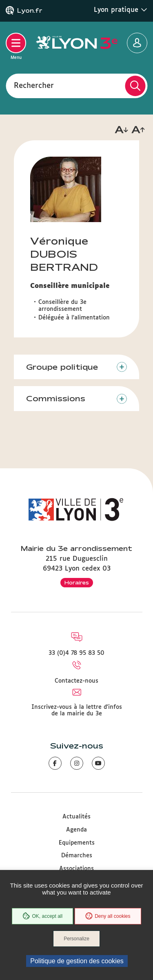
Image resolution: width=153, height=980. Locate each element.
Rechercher (34, 85)
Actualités (76, 817)
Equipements (77, 843)
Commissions (56, 398)
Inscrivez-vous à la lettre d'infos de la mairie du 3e (77, 710)
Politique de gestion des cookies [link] (77, 961)
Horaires (77, 582)
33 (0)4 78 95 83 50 (76, 653)
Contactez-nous (76, 681)
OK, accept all (42, 916)
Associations (76, 869)
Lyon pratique (121, 10)
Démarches (77, 856)
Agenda (76, 830)
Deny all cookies (108, 916)
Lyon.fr (30, 11)
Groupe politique (62, 367)
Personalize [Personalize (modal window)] (76, 939)
